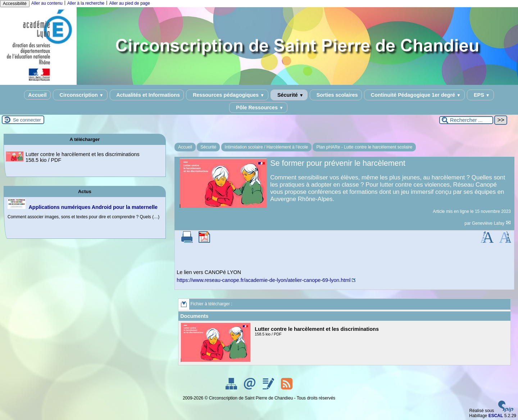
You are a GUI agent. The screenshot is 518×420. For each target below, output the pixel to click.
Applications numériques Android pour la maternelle (93, 207)
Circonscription (80, 95)
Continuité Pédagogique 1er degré (414, 95)
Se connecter (27, 120)
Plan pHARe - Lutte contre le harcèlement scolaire (364, 147)
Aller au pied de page (129, 3)
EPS (480, 95)
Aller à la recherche (86, 3)
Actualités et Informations (147, 95)
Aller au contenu (47, 3)
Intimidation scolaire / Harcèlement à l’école (266, 147)
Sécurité (289, 95)
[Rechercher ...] (466, 120)
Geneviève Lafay (489, 223)
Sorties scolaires (336, 95)
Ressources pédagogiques (227, 95)
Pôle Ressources (258, 108)
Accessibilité (15, 4)
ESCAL (496, 416)
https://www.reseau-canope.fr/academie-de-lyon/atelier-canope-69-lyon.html (263, 280)
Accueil (37, 95)
